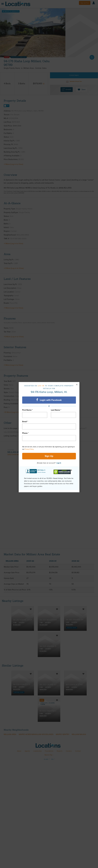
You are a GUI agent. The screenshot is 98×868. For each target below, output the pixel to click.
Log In (59, 463)
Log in (41, 386)
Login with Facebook (49, 400)
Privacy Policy (29, 449)
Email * (25, 422)
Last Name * (56, 410)
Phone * (25, 433)
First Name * (27, 410)
